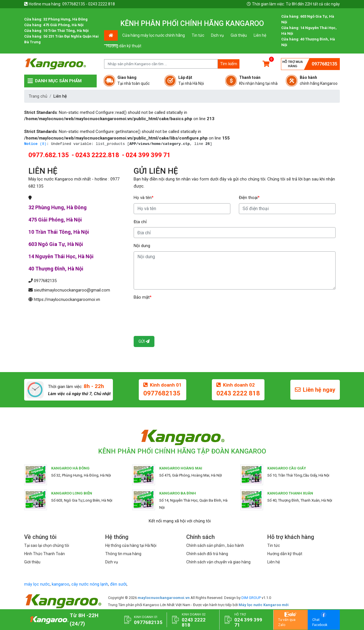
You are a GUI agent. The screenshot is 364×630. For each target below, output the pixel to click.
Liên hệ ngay (315, 390)
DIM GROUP (251, 598)
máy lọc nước (37, 584)
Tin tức (198, 35)
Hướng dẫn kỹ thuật (124, 46)
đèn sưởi (118, 584)
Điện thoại (249, 198)
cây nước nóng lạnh (90, 584)
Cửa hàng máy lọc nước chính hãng (154, 35)
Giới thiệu (239, 35)
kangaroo (61, 584)
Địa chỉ (140, 222)
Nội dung (142, 246)
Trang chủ (38, 96)
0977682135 (324, 64)
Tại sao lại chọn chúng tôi (47, 545)
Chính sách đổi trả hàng (207, 554)
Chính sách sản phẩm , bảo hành (215, 545)
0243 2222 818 (238, 393)
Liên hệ (260, 35)
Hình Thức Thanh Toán (45, 554)
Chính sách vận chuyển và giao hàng (218, 562)
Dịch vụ (217, 35)
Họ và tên (144, 198)
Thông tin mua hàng (123, 554)
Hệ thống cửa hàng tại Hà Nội (131, 545)
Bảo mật (143, 297)
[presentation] (177, 314)
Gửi (144, 341)
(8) (35, 144)
